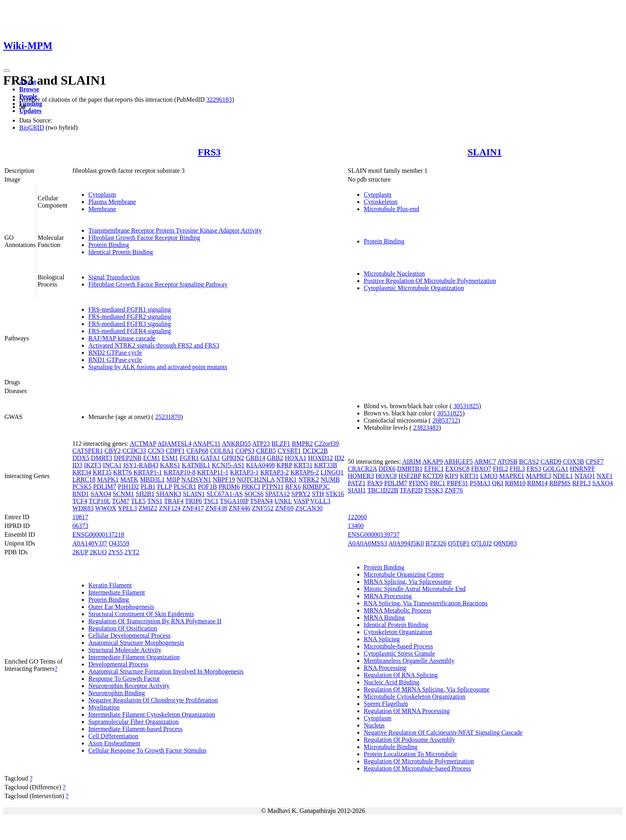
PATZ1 (357, 483)
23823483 (426, 428)
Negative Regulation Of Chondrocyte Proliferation (153, 700)
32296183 (219, 100)
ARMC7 (485, 462)
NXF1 (604, 476)
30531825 (466, 406)
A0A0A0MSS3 (367, 543)
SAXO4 (101, 494)
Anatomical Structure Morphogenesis (136, 643)
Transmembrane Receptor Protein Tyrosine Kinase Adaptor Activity (175, 230)
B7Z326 (436, 543)
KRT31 (303, 465)
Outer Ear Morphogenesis (121, 607)
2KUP (80, 552)
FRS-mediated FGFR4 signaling (130, 331)
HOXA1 (295, 458)
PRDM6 (229, 487)
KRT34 (82, 472)
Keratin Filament (110, 585)
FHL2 (501, 469)
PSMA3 (480, 483)
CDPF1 (175, 451)
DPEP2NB (128, 458)
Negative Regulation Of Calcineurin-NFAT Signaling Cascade (443, 732)
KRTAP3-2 (275, 472)
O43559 (119, 543)
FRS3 (209, 152)
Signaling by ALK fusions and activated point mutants (158, 367)
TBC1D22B (383, 490)
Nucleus (374, 725)
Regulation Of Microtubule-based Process (417, 768)
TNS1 (155, 501)
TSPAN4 (261, 501)
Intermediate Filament (117, 592)
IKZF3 (93, 465)
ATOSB (507, 462)
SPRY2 (301, 494)
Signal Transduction (114, 277)
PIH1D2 (128, 487)
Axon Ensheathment (114, 743)
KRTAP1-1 (148, 472)
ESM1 (170, 458)
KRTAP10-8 (180, 472)
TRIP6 (193, 501)
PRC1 (438, 483)
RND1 (81, 494)
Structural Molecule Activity (125, 650)
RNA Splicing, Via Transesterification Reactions (426, 603)
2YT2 (132, 552)
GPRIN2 (233, 458)
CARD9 (551, 462)
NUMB (330, 479)
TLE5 (138, 501)
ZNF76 (454, 490)
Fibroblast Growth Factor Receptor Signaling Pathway (158, 284)
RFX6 (293, 487)
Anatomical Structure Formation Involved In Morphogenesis (166, 671)
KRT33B (326, 465)
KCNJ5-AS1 (228, 465)
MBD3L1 (153, 479)
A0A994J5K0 (406, 543)
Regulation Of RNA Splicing (401, 675)
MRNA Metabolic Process (397, 610)
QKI (497, 483)
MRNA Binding (384, 618)
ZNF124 (170, 508)
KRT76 (122, 472)
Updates (30, 111)
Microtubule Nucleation (394, 274)
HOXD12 (321, 458)
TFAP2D (411, 490)
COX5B (573, 462)
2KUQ (98, 552)
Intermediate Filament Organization (134, 657)
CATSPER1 (87, 451)
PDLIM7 (105, 487)
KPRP (284, 465)
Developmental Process (118, 664)
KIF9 (452, 476)
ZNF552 (263, 508)
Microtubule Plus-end (391, 209)
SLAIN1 (484, 152)
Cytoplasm (102, 195)
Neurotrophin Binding (117, 693)
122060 (357, 517)
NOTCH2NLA (256, 479)
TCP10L (100, 501)
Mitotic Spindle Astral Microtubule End (415, 589)
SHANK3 (169, 494)
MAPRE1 (512, 476)
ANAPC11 (207, 444)
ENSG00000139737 (374, 535)
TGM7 (121, 501)
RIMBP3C (316, 487)
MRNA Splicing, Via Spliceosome (408, 582)
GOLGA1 (556, 469)
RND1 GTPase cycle (115, 360)
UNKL (283, 501)
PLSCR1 (185, 487)
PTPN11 (273, 487)
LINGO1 (332, 472)
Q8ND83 (505, 543)
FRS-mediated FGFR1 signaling (130, 309)
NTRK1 (287, 479)
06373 (80, 526)
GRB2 (275, 458)
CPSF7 (595, 462)
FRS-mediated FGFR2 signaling (130, 317)
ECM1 (152, 458)
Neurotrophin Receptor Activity (129, 686)
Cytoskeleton (380, 202)
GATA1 (210, 458)
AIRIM (411, 462)
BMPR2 (302, 444)
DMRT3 (102, 458)
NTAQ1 (585, 476)
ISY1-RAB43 (141, 465)
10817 (80, 517)
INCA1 (112, 465)
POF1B (207, 487)
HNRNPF (583, 469)
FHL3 (517, 469)
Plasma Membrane (112, 202)
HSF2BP (410, 476)
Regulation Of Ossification (123, 628)
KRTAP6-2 (305, 472)
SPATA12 (277, 494)
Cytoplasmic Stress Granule (399, 653)
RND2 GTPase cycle (115, 353)
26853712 (445, 420)
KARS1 (170, 465)
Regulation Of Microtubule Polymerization (419, 761)
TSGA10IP (234, 501)
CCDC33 (135, 451)
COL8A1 (222, 451)
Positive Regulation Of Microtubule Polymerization (430, 281)
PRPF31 (457, 483)
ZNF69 (284, 508)
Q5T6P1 (459, 543)
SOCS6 (254, 494)
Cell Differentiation (113, 736)
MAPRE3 (539, 476)
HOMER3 (361, 476)
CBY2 (113, 451)
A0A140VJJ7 (90, 543)
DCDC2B (315, 451)
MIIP (173, 479)
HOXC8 (386, 476)
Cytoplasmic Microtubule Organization (414, 288)
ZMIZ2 (148, 508)
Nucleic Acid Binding (392, 682)
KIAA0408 (260, 465)
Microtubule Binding (391, 747)
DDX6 (387, 469)
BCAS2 (529, 462)
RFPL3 (581, 483)
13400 (356, 526)
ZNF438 (216, 508)
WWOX (106, 508)
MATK (129, 479)
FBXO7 (481, 469)
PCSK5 (82, 487)
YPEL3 (127, 508)
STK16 (335, 494)
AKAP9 (433, 462)
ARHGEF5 (458, 462)
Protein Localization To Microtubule (410, 754)
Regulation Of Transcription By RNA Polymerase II (155, 621)
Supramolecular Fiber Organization (133, 722)
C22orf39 (327, 444)
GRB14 (255, 458)
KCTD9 (433, 476)
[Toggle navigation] (6, 71)
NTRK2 (309, 479)
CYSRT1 (289, 451)
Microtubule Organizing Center (404, 574)
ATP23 (261, 444)
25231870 (168, 417)
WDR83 (83, 508)
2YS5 (115, 552)
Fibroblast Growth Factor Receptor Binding (144, 238)
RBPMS (560, 483)
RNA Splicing (382, 639)
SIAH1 (357, 490)
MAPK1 (108, 479)
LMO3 (489, 476)
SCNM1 (124, 494)
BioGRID (32, 127)
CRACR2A (362, 469)
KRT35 (102, 472)
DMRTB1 (410, 469)
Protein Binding (109, 245)
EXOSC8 (457, 469)
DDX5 (81, 458)
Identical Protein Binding (121, 252)
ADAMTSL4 (174, 444)
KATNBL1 (196, 465)
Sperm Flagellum (386, 704)
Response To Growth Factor (124, 679)
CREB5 (266, 451)
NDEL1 (563, 476)
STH (318, 494)
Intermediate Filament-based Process (135, 729)
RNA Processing (385, 668)
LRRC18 (84, 479)
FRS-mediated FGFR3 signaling (130, 324)
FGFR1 (189, 458)
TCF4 (80, 501)
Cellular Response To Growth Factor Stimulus (147, 750)
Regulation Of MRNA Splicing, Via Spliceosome (427, 689)
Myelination (104, 707)
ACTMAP (143, 444)
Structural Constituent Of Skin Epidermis (141, 614)
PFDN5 (419, 483)
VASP (301, 501)
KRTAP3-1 (244, 472)
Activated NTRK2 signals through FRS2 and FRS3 (154, 345)
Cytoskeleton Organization (398, 632)
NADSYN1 (196, 479)
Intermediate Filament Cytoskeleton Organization (152, 714)
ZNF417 (193, 508)
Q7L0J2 (481, 543)
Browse (29, 89)
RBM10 (515, 483)
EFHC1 (434, 469)
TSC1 (211, 501)
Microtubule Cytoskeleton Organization (415, 697)
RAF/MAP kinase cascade (122, 338)
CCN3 (156, 451)
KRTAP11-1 (213, 472)
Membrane (102, 209)
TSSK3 (433, 490)
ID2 (340, 458)
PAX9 (375, 483)
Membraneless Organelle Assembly (409, 661)
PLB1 (148, 487)
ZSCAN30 (309, 508)
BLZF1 (281, 444)
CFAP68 (197, 451)
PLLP (165, 487)
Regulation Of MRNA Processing (407, 711)
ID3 (77, 465)
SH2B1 (145, 494)
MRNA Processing (388, 596)
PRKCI (251, 487)
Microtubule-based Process (398, 646)
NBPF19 (224, 479)
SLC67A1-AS (225, 494)
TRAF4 (174, 501)
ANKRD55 (236, 444)
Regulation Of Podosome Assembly (409, 740)
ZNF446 (240, 508)
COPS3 (245, 451)
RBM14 (537, 483)
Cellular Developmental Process (129, 635)
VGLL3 (320, 501)
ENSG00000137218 (98, 535)
